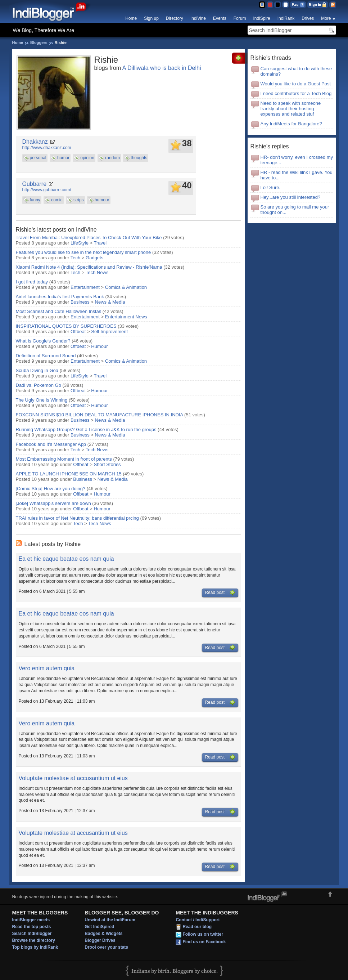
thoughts (139, 158)
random (112, 158)
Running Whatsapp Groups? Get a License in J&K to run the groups (86, 429)
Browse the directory (34, 940)
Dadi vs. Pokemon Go (39, 385)
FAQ (298, 5)
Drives (308, 18)
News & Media (110, 302)
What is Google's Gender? (43, 341)
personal (38, 158)
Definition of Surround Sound (46, 356)
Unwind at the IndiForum (110, 920)
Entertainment (85, 287)
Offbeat (78, 332)
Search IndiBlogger (32, 934)
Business (80, 302)
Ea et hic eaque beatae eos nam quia (66, 559)
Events (220, 18)
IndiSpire (261, 18)
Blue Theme (262, 5)
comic (57, 200)
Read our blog (197, 927)
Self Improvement (109, 332)
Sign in (318, 5)
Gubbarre (35, 184)
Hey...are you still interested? (291, 197)
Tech (75, 258)
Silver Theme (278, 5)
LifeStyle (80, 243)
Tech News (97, 272)
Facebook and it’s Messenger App (51, 444)
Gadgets (94, 258)
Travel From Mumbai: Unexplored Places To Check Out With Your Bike (89, 238)
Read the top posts (32, 927)
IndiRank (286, 18)
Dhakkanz (35, 142)
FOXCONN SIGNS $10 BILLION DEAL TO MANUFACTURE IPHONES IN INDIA (100, 415)
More (326, 18)
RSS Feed (333, 5)
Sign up (151, 18)
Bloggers (39, 42)
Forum (240, 18)
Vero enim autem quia (47, 668)
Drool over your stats (106, 947)
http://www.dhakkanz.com (47, 148)
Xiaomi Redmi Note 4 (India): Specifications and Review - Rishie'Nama (89, 267)
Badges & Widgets (103, 934)
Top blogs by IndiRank (35, 947)
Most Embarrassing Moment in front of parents (64, 459)
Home (131, 18)
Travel (100, 243)
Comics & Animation (126, 287)
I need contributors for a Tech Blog (296, 93)
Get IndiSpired (99, 927)
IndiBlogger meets (31, 920)
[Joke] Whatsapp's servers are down (53, 503)
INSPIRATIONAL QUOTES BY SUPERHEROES (66, 326)
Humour (99, 346)
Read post (220, 593)
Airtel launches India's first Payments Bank (60, 297)
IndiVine (198, 18)
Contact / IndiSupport (198, 920)
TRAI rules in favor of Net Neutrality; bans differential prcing (77, 518)
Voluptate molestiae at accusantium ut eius (73, 778)
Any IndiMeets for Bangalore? (291, 124)
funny (35, 200)
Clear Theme (286, 5)
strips (79, 200)
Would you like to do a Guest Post (296, 84)
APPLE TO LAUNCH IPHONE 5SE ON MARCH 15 (69, 474)
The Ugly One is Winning (42, 400)
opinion (87, 158)
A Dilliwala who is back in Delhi (162, 68)
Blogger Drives (100, 940)
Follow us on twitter (203, 934)
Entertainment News (126, 317)
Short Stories (107, 464)
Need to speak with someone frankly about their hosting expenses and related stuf (291, 109)
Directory (175, 18)
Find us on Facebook (204, 942)
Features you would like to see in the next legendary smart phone (84, 252)
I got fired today (32, 282)
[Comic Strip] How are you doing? (51, 489)
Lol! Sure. (271, 187)
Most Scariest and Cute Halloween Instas (59, 311)
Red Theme (270, 5)
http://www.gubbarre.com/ (47, 190)
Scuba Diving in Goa (37, 370)
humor (63, 158)
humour (102, 200)
